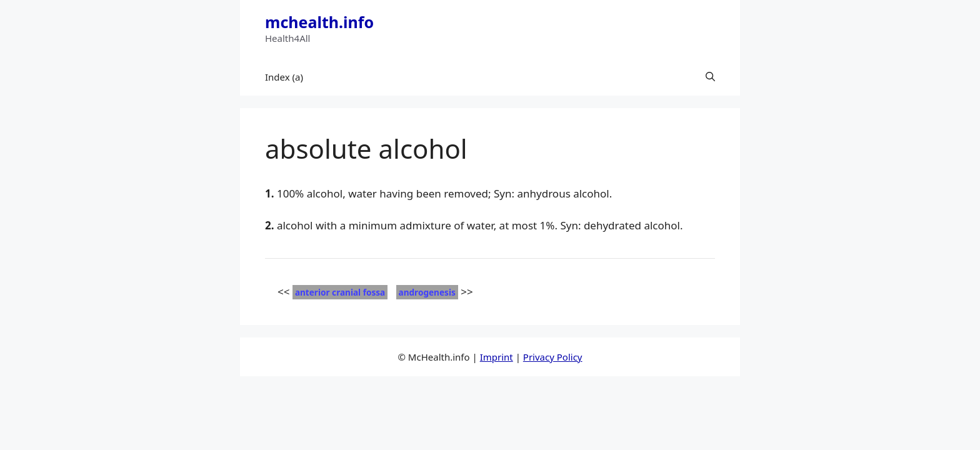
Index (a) (284, 77)
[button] (710, 77)
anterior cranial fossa (340, 292)
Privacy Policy (553, 357)
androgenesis (427, 292)
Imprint (497, 357)
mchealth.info (319, 22)
